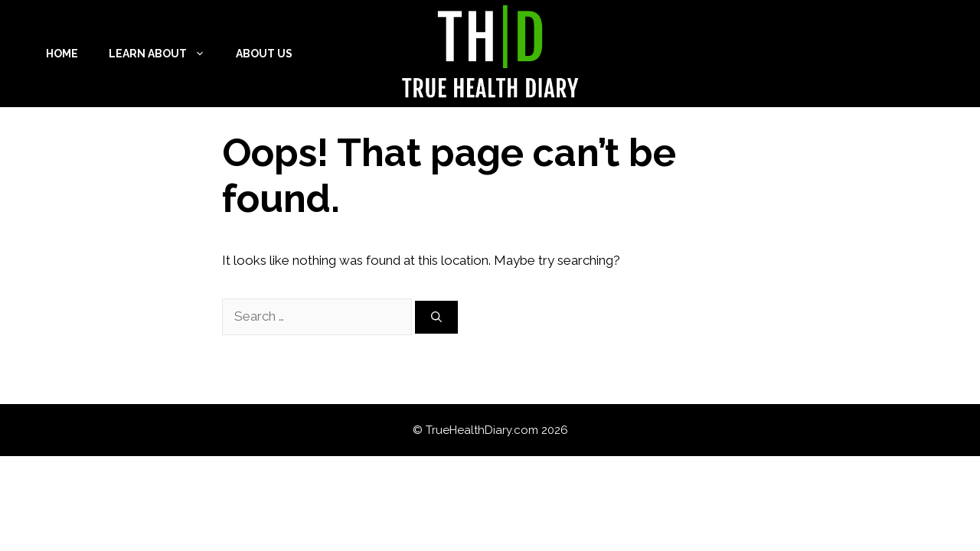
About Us (264, 54)
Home (62, 54)
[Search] (436, 317)
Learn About (165, 54)
